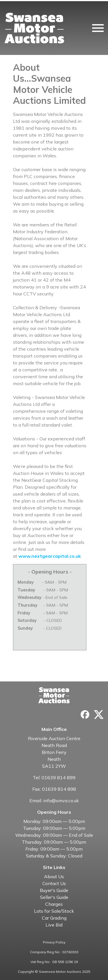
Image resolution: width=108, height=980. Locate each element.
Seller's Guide (54, 897)
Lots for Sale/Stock (54, 911)
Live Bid (54, 925)
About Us (54, 876)
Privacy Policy (54, 942)
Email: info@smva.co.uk (54, 801)
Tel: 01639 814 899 (54, 777)
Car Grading (54, 918)
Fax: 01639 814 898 (54, 789)
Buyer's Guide (54, 890)
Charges (54, 904)
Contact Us (54, 883)
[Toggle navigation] (98, 28)
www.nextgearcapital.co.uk (50, 556)
